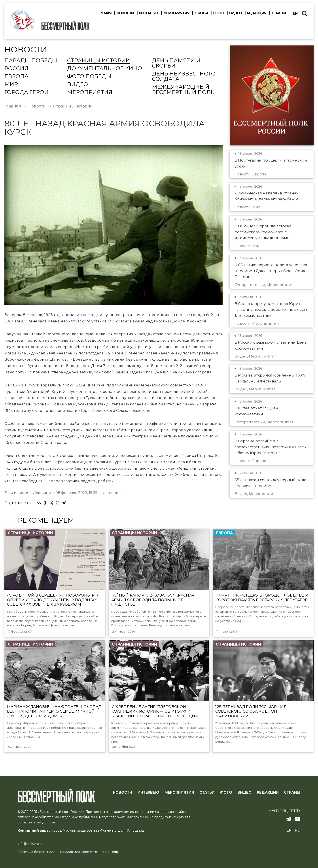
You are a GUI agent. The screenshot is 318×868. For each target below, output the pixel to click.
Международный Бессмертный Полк (183, 90)
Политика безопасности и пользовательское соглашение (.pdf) (68, 852)
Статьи (201, 13)
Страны (279, 13)
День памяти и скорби (176, 63)
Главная (13, 106)
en (295, 13)
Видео (236, 13)
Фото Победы (89, 77)
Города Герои (26, 92)
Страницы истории (99, 61)
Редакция (257, 13)
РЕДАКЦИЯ (268, 793)
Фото (219, 13)
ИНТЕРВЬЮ (148, 793)
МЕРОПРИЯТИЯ (179, 793)
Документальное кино (105, 69)
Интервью (149, 13)
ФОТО (226, 793)
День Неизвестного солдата (184, 77)
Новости (125, 13)
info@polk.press (30, 844)
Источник (112, 493)
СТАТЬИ (207, 793)
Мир (11, 85)
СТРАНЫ (292, 793)
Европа (16, 77)
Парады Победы (31, 61)
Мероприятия (176, 13)
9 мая (106, 13)
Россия (16, 69)
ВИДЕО (244, 793)
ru (298, 831)
